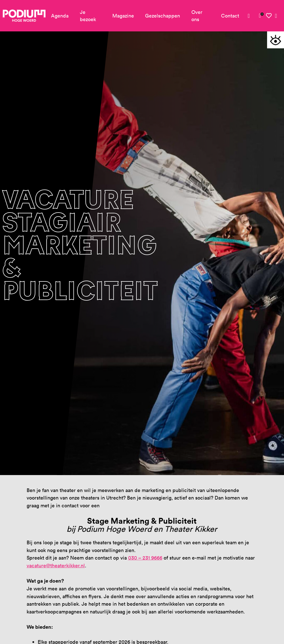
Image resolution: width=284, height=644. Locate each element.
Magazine (123, 16)
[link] (260, 16)
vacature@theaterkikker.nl (56, 566)
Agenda (60, 16)
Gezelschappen (163, 16)
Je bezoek (88, 16)
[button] (276, 40)
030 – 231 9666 (145, 558)
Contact (230, 16)
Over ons (197, 16)
